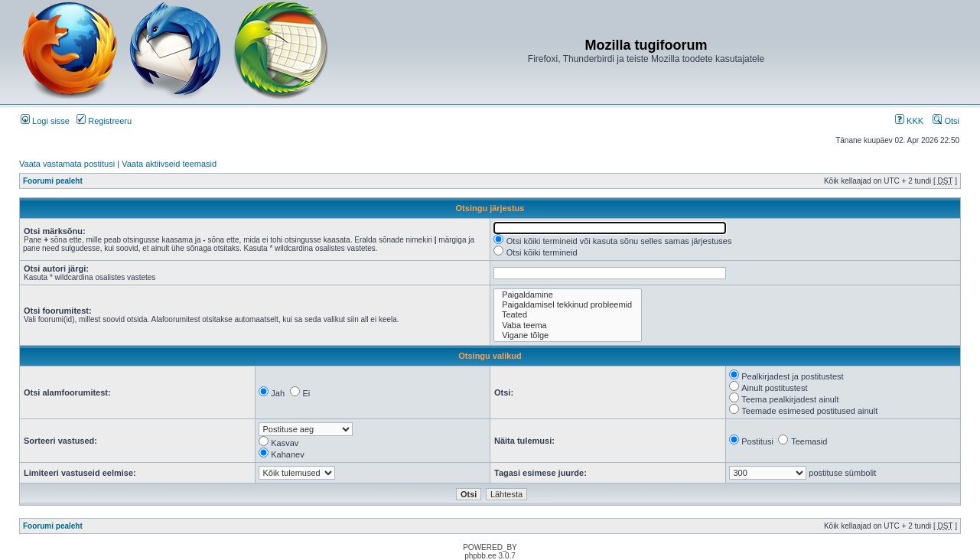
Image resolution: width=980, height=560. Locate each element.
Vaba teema (568, 326)
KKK (909, 121)
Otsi (946, 121)
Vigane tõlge (568, 335)
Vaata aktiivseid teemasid (169, 164)
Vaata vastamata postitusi (67, 164)
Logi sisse (45, 121)
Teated (568, 315)
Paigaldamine (568, 295)
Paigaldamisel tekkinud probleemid (568, 305)
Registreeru (104, 121)
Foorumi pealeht (53, 181)
